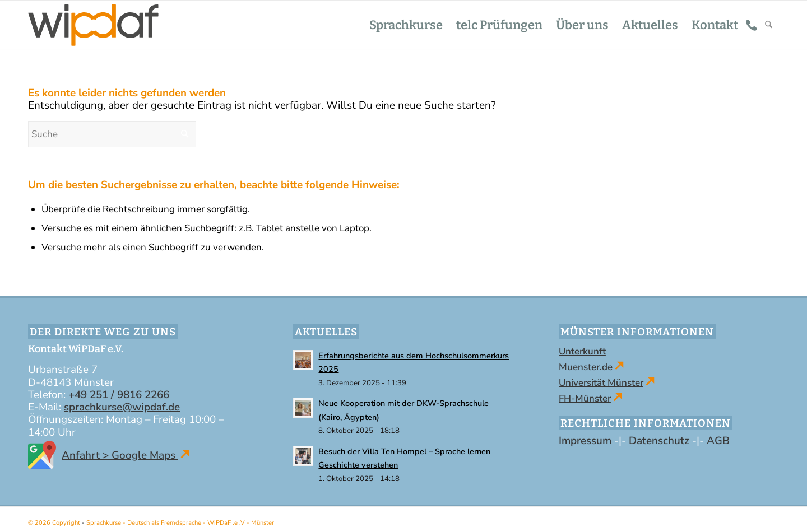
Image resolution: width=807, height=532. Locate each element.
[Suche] (769, 25)
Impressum (585, 441)
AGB (718, 441)
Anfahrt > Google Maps (109, 455)
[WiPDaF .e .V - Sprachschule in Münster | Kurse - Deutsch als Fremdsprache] (93, 25)
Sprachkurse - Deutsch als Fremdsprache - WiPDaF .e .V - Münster (180, 523)
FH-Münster (585, 398)
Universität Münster (601, 383)
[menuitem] (406, 25)
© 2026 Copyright (55, 523)
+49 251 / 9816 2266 (119, 395)
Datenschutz (659, 441)
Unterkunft (582, 351)
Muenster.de (586, 367)
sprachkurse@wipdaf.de (122, 407)
